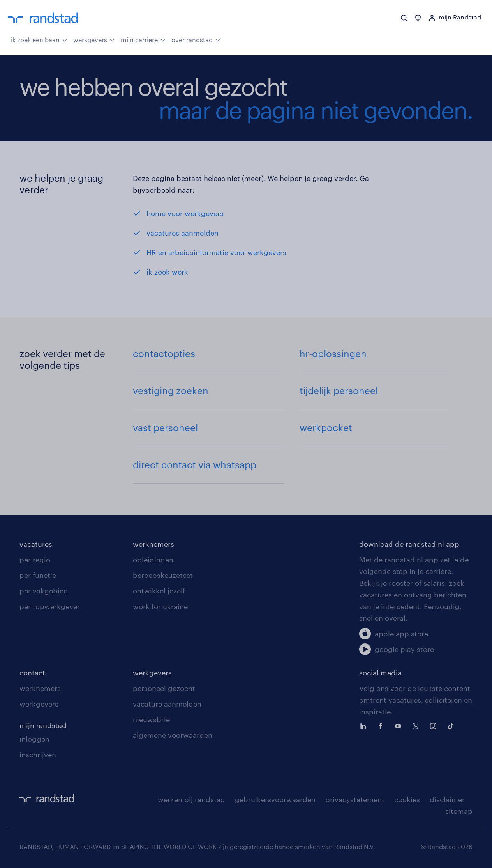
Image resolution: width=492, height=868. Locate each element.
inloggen (34, 739)
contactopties (164, 353)
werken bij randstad (191, 799)
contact (32, 673)
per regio (35, 560)
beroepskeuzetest (163, 575)
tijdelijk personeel (339, 391)
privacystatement (355, 799)
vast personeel (165, 428)
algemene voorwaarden (173, 735)
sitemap (459, 811)
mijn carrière (143, 39)
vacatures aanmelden (183, 233)
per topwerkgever (50, 606)
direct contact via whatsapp (195, 465)
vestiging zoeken (171, 391)
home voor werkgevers (185, 213)
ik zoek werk (167, 272)
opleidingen (153, 560)
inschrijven (38, 755)
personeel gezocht (164, 688)
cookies (407, 799)
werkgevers (94, 39)
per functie (38, 575)
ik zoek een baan (39, 39)
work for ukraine (160, 606)
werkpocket (326, 428)
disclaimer (447, 799)
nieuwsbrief (153, 719)
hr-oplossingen (333, 353)
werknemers (153, 544)
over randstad (196, 39)
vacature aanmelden (167, 704)
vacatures (36, 544)
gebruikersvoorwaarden (275, 799)
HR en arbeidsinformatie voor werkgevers (216, 252)
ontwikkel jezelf (159, 591)
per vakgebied (44, 591)
